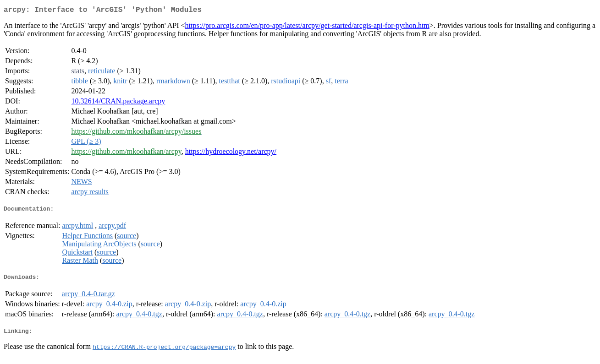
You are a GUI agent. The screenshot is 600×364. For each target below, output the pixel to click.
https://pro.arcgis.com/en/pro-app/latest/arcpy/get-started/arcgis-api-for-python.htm (307, 27)
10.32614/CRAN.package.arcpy (118, 103)
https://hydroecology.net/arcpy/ (231, 153)
